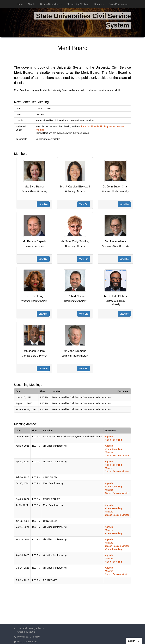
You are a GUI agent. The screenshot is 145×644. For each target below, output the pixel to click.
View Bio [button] (43, 204)
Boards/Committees (51, 4)
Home (20, 4)
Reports (99, 4)
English (132, 641)
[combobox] (134, 641)
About (32, 4)
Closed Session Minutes (117, 456)
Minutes (109, 452)
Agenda (109, 437)
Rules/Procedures (119, 4)
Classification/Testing (78, 4)
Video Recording (113, 440)
